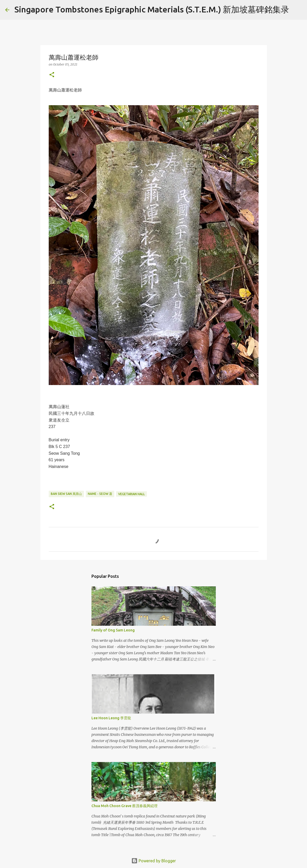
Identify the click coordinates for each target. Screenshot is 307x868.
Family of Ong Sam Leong (113, 630)
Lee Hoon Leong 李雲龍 (111, 718)
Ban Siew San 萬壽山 (66, 494)
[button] (52, 75)
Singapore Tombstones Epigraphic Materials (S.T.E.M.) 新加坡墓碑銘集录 (152, 9)
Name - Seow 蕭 (100, 494)
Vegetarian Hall (131, 494)
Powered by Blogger (154, 861)
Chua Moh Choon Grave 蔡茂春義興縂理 (124, 806)
